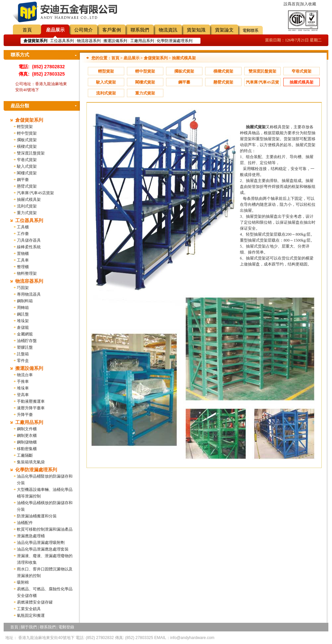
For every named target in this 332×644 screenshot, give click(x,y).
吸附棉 (23, 582)
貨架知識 (196, 30)
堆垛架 (23, 321)
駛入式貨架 (27, 166)
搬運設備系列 (115, 41)
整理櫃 (23, 267)
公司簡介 (83, 30)
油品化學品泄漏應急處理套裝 (43, 549)
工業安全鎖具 (29, 609)
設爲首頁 (292, 4)
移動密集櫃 (27, 449)
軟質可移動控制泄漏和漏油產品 (45, 529)
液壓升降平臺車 (31, 408)
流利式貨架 (27, 206)
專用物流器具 (29, 294)
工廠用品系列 (142, 41)
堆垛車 (23, 388)
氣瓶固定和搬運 (31, 615)
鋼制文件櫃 (27, 429)
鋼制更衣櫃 (27, 436)
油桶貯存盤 (27, 341)
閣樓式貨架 (27, 173)
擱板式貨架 (27, 140)
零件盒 (23, 361)
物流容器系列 (89, 41)
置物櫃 (23, 254)
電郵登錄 (66, 627)
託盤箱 (23, 354)
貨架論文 (224, 30)
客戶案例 (112, 30)
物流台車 (25, 375)
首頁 (27, 30)
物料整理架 (27, 273)
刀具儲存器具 (29, 240)
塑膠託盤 (25, 347)
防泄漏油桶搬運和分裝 (37, 516)
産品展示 (55, 30)
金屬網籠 (25, 334)
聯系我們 (140, 30)
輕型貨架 (25, 127)
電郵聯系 (250, 30)
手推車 (23, 381)
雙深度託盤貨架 (31, 153)
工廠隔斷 (25, 455)
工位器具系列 (62, 41)
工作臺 (23, 234)
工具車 (23, 260)
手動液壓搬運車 (31, 401)
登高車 (23, 395)
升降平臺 (25, 415)
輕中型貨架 (27, 133)
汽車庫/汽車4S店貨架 (35, 193)
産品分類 (20, 106)
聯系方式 (20, 55)
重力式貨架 (27, 213)
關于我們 (29, 627)
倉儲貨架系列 (29, 120)
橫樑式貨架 (27, 146)
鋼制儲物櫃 (27, 442)
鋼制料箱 (25, 301)
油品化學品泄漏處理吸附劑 (41, 543)
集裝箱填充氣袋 (31, 462)
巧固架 (23, 288)
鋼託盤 (23, 314)
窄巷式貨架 (27, 160)
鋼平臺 (23, 180)
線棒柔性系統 (29, 247)
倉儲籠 (23, 327)
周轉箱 (23, 308)
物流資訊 (168, 30)
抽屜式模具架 (29, 200)
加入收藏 (308, 4)
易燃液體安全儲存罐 (35, 602)
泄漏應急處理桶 (31, 536)
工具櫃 (23, 227)
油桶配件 (25, 523)
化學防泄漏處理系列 (175, 41)
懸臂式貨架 (27, 186)
